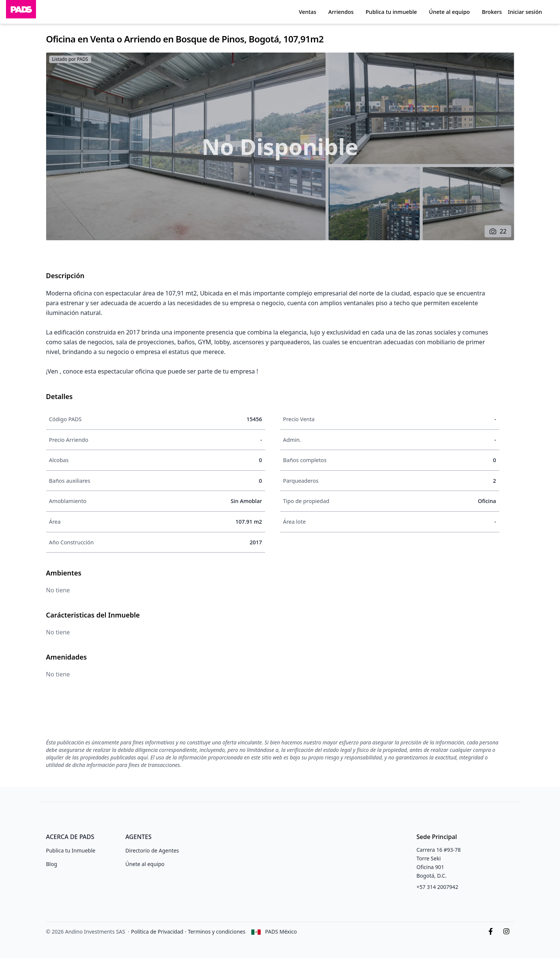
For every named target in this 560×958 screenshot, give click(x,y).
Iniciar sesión (525, 12)
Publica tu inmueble (391, 12)
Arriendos (341, 12)
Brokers (492, 12)
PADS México (281, 932)
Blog (52, 864)
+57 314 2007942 (437, 887)
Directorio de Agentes (152, 850)
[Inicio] (21, 12)
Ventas (308, 12)
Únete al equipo (450, 12)
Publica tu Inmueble (71, 850)
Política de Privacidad (157, 932)
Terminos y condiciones (217, 932)
